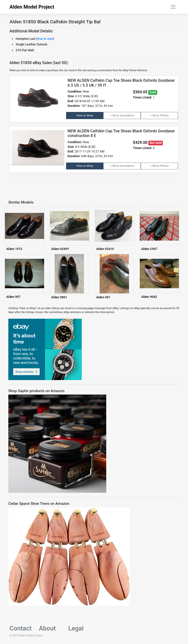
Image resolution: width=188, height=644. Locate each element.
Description (127, 115)
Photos (164, 115)
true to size (45, 39)
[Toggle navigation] (173, 7)
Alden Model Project (32, 7)
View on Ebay (85, 115)
